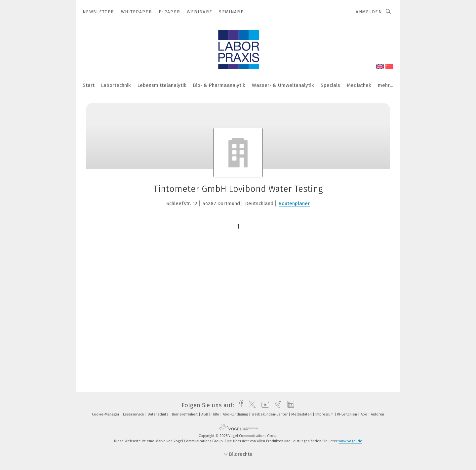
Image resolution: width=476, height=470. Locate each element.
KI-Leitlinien (348, 414)
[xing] (276, 405)
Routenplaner (294, 203)
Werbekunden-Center (270, 414)
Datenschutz (159, 414)
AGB (205, 414)
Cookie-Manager (106, 414)
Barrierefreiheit (185, 414)
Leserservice (134, 414)
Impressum (325, 414)
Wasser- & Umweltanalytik (283, 85)
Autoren (377, 414)
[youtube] (264, 405)
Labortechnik (116, 85)
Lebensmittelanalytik (162, 85)
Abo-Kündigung (236, 414)
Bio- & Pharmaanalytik (219, 85)
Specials (330, 85)
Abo (364, 414)
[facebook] (239, 405)
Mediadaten (302, 414)
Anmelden (369, 12)
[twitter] (250, 405)
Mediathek (359, 85)
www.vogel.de (350, 441)
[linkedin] (289, 405)
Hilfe (216, 414)
